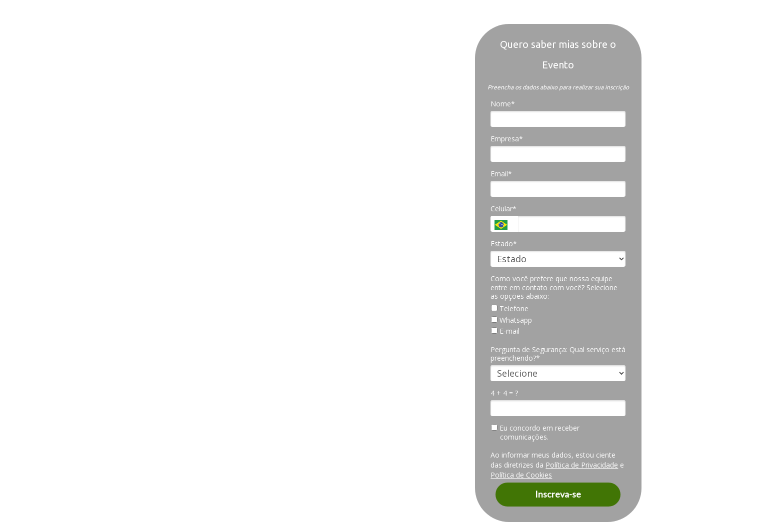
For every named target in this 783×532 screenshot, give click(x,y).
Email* (501, 174)
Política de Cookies (521, 475)
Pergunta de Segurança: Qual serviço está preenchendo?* (558, 354)
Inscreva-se (558, 494)
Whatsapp (511, 320)
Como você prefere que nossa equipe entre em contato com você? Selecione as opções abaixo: (554, 287)
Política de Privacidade (582, 465)
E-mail (505, 331)
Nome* (503, 104)
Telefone (510, 309)
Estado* (504, 244)
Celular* (503, 209)
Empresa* (507, 139)
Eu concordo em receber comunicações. (535, 432)
